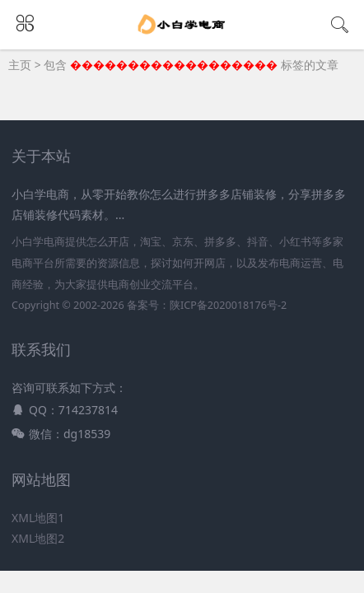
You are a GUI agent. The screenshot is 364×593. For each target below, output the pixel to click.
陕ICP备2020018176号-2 (228, 305)
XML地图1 (38, 518)
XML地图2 (38, 538)
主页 (20, 65)
